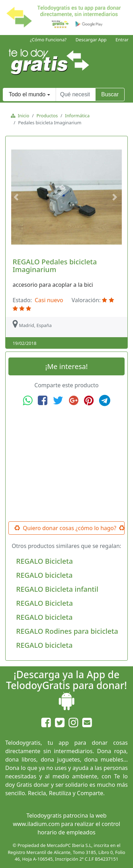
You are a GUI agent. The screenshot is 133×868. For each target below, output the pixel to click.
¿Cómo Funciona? (48, 40)
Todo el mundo (27, 94)
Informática (77, 116)
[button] (17, 197)
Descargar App (91, 40)
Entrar (122, 40)
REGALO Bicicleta (44, 561)
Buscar (110, 94)
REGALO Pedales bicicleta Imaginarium (55, 266)
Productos (47, 116)
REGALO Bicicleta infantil (57, 589)
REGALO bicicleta (44, 575)
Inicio (22, 116)
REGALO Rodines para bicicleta (67, 631)
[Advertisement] (66, 464)
